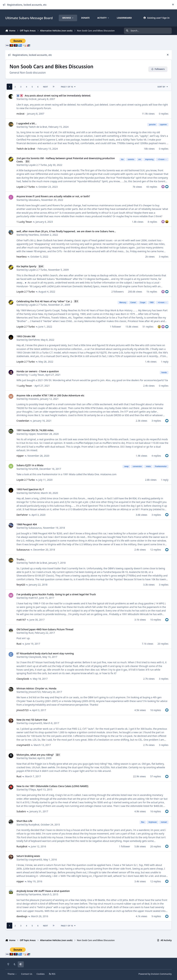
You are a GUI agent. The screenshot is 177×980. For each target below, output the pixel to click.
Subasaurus (35, 528)
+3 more (162, 159)
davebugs (22, 916)
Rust (31, 633)
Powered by (155, 974)
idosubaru (34, 200)
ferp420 (21, 585)
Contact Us (27, 974)
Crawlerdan (23, 421)
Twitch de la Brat (38, 127)
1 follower (116, 327)
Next (45, 87)
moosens (34, 399)
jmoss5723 (35, 692)
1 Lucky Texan (24, 222)
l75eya (32, 790)
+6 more (162, 302)
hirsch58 (33, 469)
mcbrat (33, 99)
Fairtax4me (35, 894)
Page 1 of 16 (68, 87)
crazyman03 (35, 723)
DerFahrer (34, 340)
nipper (32, 434)
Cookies (41, 974)
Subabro (21, 811)
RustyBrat (34, 825)
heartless (34, 235)
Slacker (32, 758)
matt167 (33, 598)
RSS (52, 974)
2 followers (118, 292)
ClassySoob (35, 657)
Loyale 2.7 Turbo (38, 165)
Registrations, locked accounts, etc (25, 5)
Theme (12, 974)
